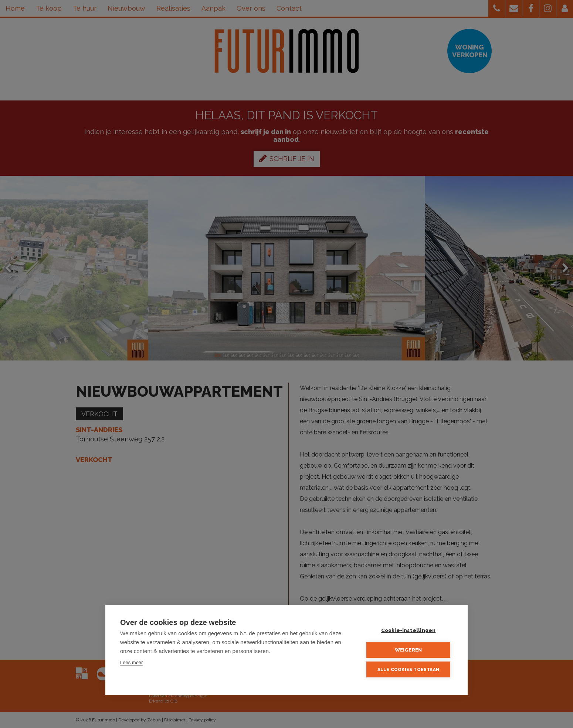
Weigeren (408, 650)
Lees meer (131, 662)
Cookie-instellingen (408, 630)
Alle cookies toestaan (408, 670)
